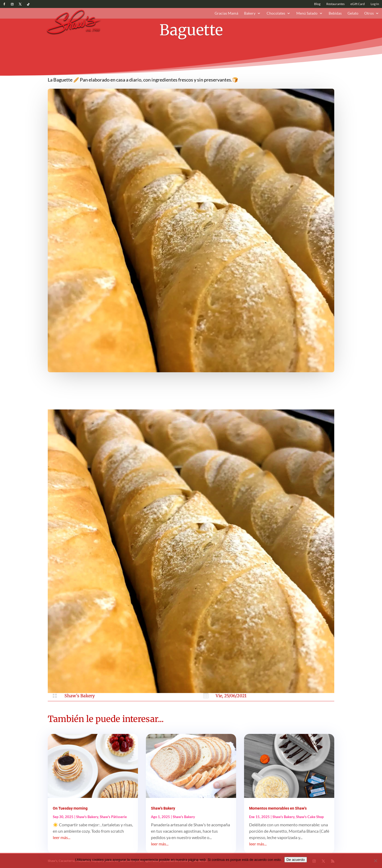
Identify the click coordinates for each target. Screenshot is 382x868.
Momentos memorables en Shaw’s (278, 808)
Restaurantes (335, 4)
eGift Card (358, 4)
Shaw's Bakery (80, 696)
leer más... (62, 837)
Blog (317, 4)
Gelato (353, 13)
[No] (375, 861)
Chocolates (276, 13)
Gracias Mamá (226, 13)
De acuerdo (296, 860)
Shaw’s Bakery (163, 808)
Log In (375, 4)
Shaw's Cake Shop (310, 817)
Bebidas (335, 13)
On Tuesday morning (70, 808)
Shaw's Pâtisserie (113, 817)
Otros (369, 13)
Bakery (250, 13)
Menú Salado (307, 13)
